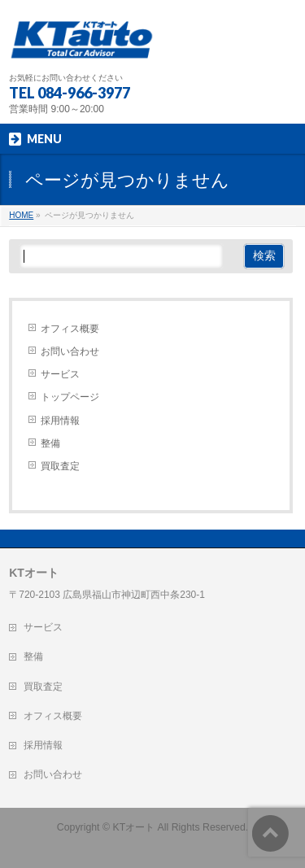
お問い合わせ (70, 351)
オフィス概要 (70, 329)
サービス (60, 374)
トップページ (70, 397)
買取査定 (60, 466)
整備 (50, 443)
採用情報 (60, 421)
